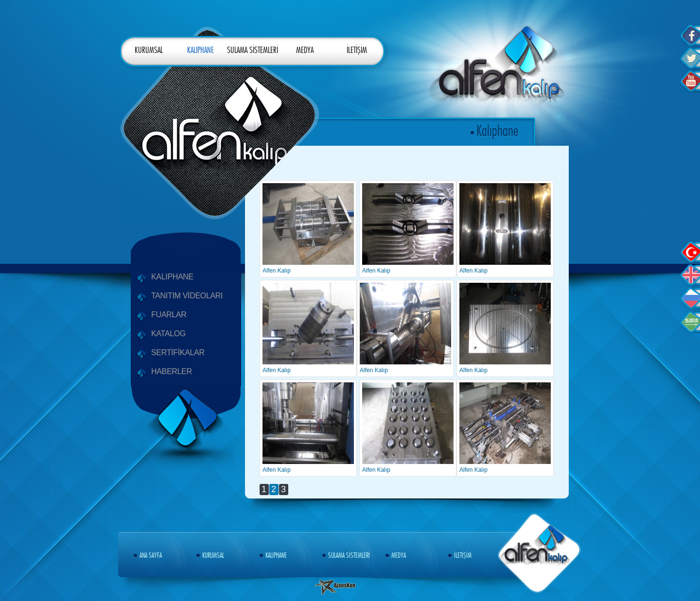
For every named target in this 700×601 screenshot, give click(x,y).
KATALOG (168, 335)
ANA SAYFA (149, 556)
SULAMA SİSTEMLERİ (253, 51)
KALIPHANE (201, 51)
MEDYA (305, 51)
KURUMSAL (149, 51)
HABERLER (172, 372)
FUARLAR (169, 316)
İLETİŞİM (357, 51)
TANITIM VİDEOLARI (187, 297)
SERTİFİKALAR (178, 353)
